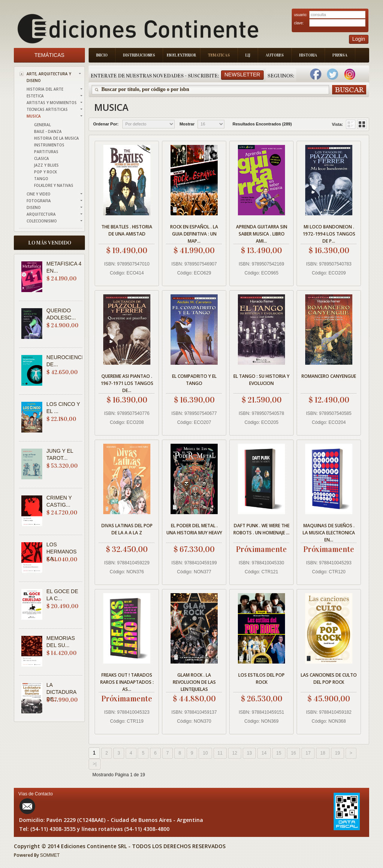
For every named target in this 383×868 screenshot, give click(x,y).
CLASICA (42, 158)
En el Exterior (181, 55)
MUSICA (34, 116)
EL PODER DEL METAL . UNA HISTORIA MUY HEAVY (194, 529)
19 (338, 753)
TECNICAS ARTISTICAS (47, 109)
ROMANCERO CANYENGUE (329, 376)
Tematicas (219, 55)
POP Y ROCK (45, 172)
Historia (308, 55)
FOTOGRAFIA (39, 201)
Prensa (340, 55)
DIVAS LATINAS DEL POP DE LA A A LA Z (127, 529)
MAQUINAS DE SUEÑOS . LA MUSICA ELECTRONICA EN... (329, 532)
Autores (275, 55)
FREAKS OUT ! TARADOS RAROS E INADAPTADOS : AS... (127, 681)
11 (220, 753)
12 (235, 753)
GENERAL (42, 125)
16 (293, 753)
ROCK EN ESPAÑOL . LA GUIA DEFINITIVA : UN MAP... (194, 233)
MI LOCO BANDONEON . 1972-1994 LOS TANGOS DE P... (329, 233)
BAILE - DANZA (48, 131)
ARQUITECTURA (41, 214)
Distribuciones (139, 55)
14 (264, 753)
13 (249, 753)
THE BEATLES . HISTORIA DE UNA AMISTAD (127, 230)
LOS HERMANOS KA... (62, 552)
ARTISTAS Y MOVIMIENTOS (52, 103)
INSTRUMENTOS (49, 145)
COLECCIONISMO (42, 221)
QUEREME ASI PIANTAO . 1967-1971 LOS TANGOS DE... (127, 382)
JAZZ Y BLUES (46, 165)
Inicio (102, 55)
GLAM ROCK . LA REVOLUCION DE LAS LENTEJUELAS (194, 681)
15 (279, 753)
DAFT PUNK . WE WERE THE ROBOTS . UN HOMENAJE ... (261, 529)
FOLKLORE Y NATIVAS (54, 185)
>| (95, 764)
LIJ (248, 55)
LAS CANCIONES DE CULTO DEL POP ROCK (329, 679)
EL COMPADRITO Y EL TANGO (194, 380)
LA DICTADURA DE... (61, 692)
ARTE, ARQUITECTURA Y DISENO (49, 77)
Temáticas (49, 55)
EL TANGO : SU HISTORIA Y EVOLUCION (261, 380)
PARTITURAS (46, 152)
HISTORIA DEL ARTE (45, 89)
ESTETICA (35, 96)
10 (205, 753)
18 (323, 753)
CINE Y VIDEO (39, 194)
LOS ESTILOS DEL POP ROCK (261, 679)
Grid (351, 124)
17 (308, 753)
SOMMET (50, 855)
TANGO (41, 179)
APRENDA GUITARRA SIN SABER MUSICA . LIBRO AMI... (262, 233)
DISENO (34, 207)
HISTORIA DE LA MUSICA (56, 138)
